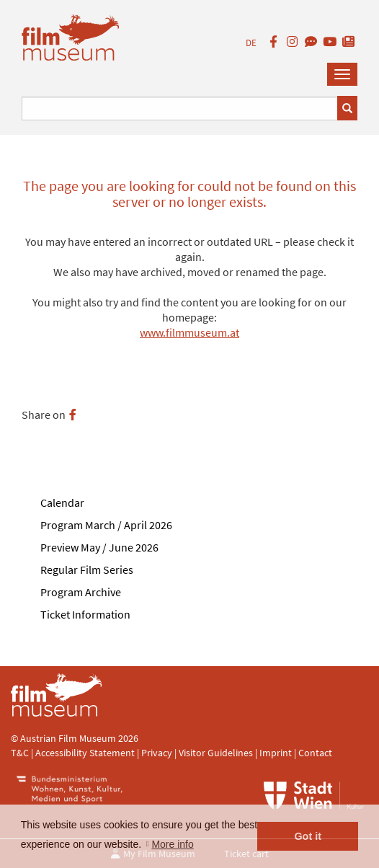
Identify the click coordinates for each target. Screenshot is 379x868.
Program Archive (81, 592)
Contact (315, 753)
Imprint (276, 753)
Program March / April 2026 (106, 525)
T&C (20, 753)
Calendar (62, 502)
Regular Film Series (87, 570)
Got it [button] (308, 836)
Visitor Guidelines (217, 753)
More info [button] (172, 844)
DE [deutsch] (251, 43)
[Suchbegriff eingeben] (180, 108)
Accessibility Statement (86, 753)
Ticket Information (85, 614)
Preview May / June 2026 (99, 547)
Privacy (157, 753)
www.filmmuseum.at (189, 332)
